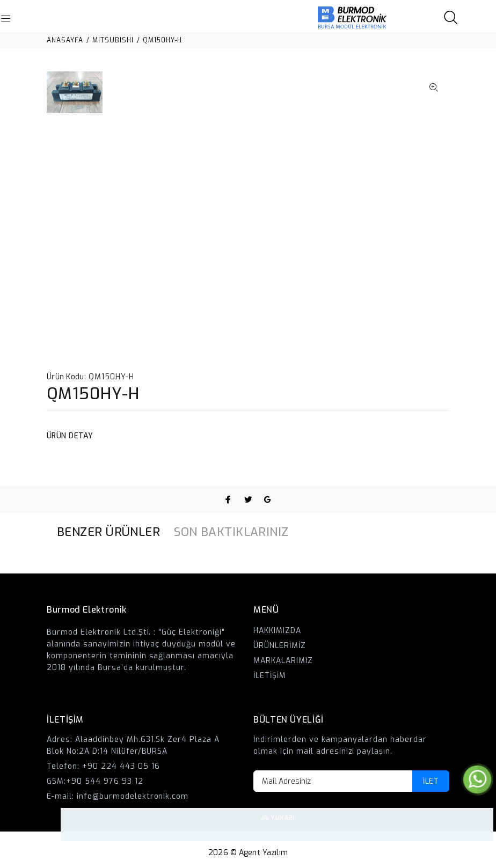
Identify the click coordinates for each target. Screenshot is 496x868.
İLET (431, 781)
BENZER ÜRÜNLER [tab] (108, 532)
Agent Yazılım (263, 853)
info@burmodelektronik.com (133, 796)
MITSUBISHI (113, 40)
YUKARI (477, 825)
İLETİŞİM (270, 676)
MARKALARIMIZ (283, 661)
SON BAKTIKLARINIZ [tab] (231, 532)
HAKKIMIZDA (277, 631)
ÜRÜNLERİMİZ (280, 646)
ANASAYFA (65, 40)
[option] (75, 98)
